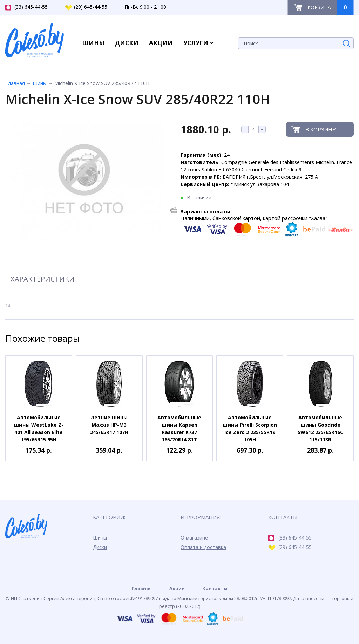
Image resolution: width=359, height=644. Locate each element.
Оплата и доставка (203, 547)
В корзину (320, 129)
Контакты (215, 588)
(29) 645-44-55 (86, 7)
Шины (40, 83)
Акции (177, 588)
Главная (15, 83)
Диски (100, 547)
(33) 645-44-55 (26, 7)
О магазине (194, 538)
